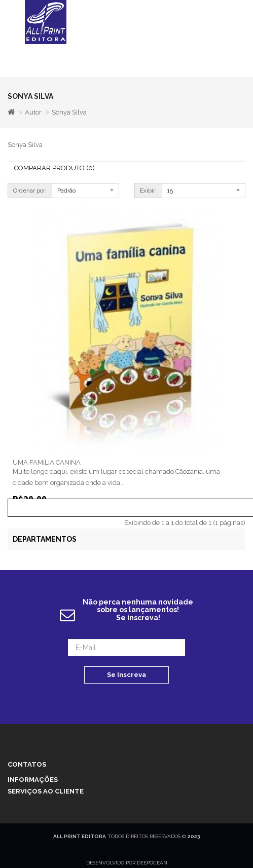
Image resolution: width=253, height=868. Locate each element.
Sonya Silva (69, 112)
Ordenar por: (30, 191)
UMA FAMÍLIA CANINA (47, 462)
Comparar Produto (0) (55, 168)
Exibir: (148, 191)
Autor (33, 112)
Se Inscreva (126, 675)
